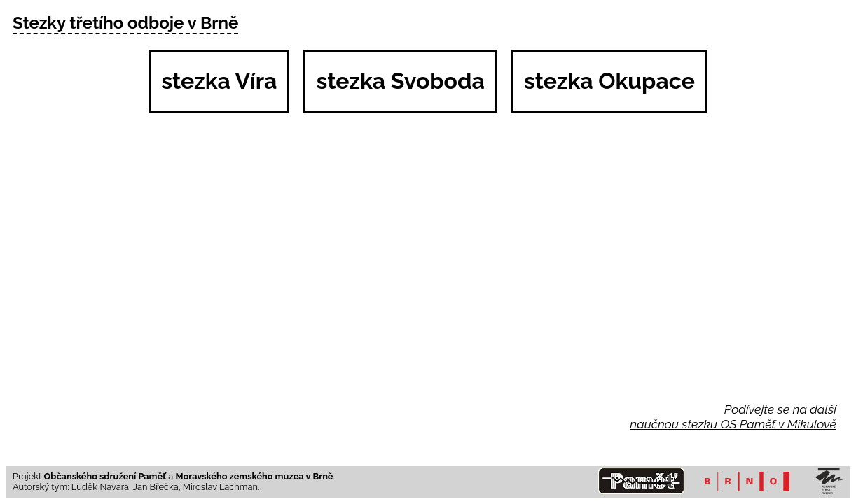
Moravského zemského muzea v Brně (255, 476)
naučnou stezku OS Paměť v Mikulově (733, 424)
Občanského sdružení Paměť (105, 476)
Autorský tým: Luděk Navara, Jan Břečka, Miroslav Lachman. (136, 487)
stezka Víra (219, 81)
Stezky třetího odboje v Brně (125, 23)
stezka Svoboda (400, 81)
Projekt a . (174, 476)
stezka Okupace (609, 81)
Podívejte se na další (780, 409)
